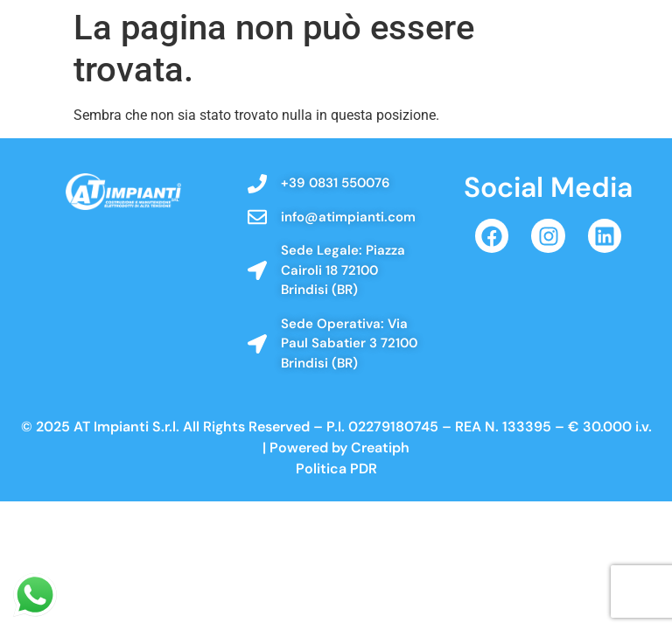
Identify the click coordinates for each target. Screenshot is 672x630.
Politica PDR (336, 469)
